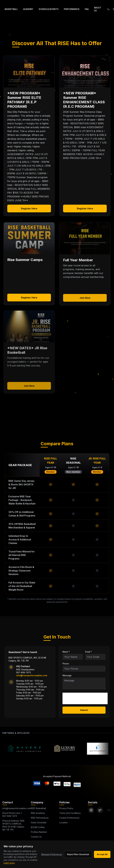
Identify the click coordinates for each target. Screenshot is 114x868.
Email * (88, 652)
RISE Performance (38, 818)
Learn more (9, 863)
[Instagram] (91, 810)
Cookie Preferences (67, 818)
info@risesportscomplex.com (16, 808)
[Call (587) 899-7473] (108, 9)
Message (67, 675)
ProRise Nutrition (36, 832)
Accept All (102, 854)
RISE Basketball (38, 808)
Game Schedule (37, 822)
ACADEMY (28, 9)
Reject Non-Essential (78, 854)
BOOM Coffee (36, 827)
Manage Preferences (52, 854)
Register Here (29, 208)
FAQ (87, 9)
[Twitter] (100, 810)
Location (61, 822)
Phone (66, 664)
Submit (84, 710)
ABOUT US (98, 9)
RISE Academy (37, 813)
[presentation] (85, 698)
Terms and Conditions (69, 813)
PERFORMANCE (72, 9)
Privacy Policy (66, 808)
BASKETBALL (11, 9)
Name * (66, 652)
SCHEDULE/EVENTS (49, 9)
